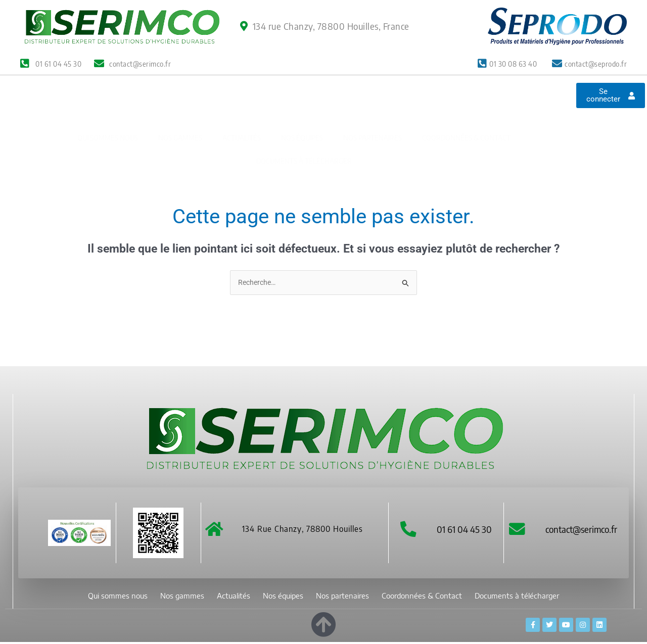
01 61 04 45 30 (465, 530)
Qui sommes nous (108, 109)
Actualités (242, 109)
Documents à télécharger (304, 132)
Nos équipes (302, 109)
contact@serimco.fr (583, 530)
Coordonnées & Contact (466, 109)
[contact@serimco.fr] (518, 531)
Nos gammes (180, 109)
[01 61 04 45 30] (408, 531)
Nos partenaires (373, 109)
